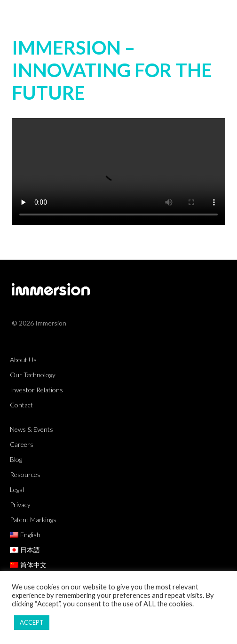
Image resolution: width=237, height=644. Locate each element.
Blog (16, 459)
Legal (17, 489)
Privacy (20, 505)
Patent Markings (33, 520)
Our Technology (33, 375)
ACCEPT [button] (32, 622)
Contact (21, 405)
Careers (22, 444)
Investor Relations (36, 390)
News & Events (32, 429)
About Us (23, 360)
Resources (25, 474)
